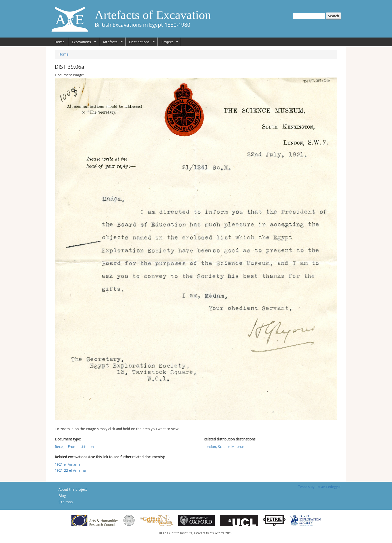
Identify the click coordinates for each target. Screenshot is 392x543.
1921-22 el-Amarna (70, 470)
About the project (73, 489)
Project (168, 42)
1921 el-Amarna (68, 464)
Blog (62, 496)
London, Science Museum (224, 447)
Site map (66, 502)
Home (59, 42)
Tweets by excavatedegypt (319, 487)
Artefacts (111, 42)
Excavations (82, 42)
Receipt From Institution (74, 447)
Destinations (140, 42)
